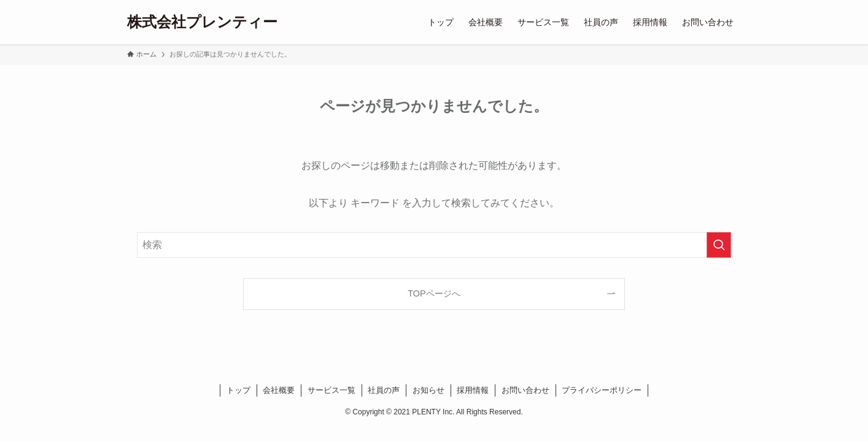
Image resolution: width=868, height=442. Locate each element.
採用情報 (473, 390)
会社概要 (279, 390)
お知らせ (428, 390)
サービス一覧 (331, 390)
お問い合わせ (525, 390)
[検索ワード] (434, 245)
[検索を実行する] (719, 245)
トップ (238, 390)
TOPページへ (434, 293)
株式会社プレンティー (202, 22)
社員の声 (384, 390)
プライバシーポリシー (602, 390)
